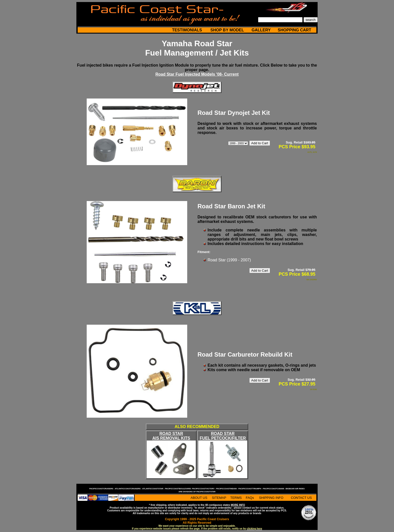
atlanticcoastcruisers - (129, 489)
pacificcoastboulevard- (178, 489)
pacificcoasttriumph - (251, 489)
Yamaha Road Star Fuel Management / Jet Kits (197, 48)
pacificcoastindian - (227, 489)
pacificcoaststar (206, 492)
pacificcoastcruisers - (102, 489)
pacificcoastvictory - (204, 489)
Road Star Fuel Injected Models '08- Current (197, 74)
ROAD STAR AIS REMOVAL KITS (171, 436)
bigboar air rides (295, 489)
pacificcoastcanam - (274, 489)
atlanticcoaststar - (154, 489)
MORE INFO (238, 505)
